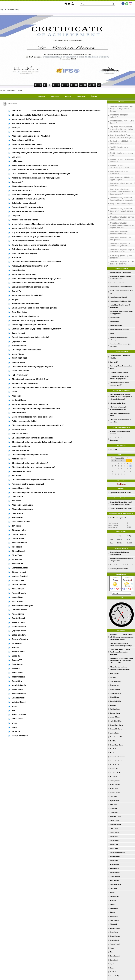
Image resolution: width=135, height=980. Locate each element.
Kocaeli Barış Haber (116, 745)
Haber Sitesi (114, 916)
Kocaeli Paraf (114, 836)
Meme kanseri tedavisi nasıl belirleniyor (119, 339)
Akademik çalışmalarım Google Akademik (120, 433)
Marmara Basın (115, 872)
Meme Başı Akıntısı (116, 326)
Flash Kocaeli (114, 829)
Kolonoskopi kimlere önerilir (119, 569)
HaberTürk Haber (116, 701)
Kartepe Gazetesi (115, 824)
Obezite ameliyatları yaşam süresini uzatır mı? (122, 251)
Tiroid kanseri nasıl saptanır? (119, 372)
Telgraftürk (113, 924)
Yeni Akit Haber (115, 709)
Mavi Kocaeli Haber (116, 773)
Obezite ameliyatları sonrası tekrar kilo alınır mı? (122, 263)
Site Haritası (121, 484)
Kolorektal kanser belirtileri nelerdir (121, 565)
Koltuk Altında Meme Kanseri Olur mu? (121, 292)
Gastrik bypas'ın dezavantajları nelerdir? (120, 166)
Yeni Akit (113, 972)
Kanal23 (112, 892)
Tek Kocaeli (113, 797)
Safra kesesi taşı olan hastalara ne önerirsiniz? (120, 421)
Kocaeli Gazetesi (115, 793)
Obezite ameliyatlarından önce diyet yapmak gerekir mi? (121, 211)
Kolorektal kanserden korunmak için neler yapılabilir (121, 560)
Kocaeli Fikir (114, 769)
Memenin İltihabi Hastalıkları (119, 330)
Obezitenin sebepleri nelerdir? (119, 116)
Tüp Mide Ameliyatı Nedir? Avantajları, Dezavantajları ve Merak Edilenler (121, 129)
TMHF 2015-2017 (115, 693)
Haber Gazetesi (115, 956)
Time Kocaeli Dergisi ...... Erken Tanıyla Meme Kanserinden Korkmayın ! (120, 652)
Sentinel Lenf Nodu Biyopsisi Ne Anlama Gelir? (120, 306)
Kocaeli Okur (114, 844)
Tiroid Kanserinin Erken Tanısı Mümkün (120, 357)
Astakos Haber (114, 868)
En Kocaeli (113, 809)
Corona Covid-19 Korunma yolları (121, 508)
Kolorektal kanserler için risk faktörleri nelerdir (119, 553)
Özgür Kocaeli (114, 685)
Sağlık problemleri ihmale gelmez (120, 493)
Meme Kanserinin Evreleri (118, 297)
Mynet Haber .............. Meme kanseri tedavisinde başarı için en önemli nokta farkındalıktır (121, 661)
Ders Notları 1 (114, 765)
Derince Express (115, 856)
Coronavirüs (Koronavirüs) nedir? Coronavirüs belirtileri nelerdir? (121, 503)
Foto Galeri (81, 96)
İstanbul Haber (115, 896)
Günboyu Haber (115, 781)
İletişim (94, 96)
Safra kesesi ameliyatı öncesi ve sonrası (120, 414)
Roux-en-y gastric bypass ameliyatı (121, 257)
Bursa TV (113, 900)
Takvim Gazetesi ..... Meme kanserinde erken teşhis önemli (120, 668)
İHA (111, 952)
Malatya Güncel (115, 944)
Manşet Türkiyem (115, 976)
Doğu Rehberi (114, 940)
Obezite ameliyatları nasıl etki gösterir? (121, 238)
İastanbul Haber (115, 717)
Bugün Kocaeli (114, 864)
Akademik (113, 705)
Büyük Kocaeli (114, 801)
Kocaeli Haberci (115, 936)
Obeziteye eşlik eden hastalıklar (119, 172)
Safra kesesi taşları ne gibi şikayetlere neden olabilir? (118, 408)
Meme (112, 334)
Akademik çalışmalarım (117, 757)
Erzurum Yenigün (115, 884)
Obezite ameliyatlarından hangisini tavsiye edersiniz (121, 199)
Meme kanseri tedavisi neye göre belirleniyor (120, 345)
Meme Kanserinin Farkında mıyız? (121, 272)
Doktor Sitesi (114, 789)
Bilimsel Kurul (114, 697)
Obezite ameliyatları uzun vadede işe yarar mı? (121, 245)
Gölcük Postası (114, 833)
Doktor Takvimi (115, 785)
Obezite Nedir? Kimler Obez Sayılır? (122, 122)
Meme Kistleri (114, 322)
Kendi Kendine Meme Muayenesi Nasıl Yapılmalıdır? (120, 278)
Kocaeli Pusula (114, 841)
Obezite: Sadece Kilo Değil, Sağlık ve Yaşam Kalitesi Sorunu (122, 109)
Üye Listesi (113, 449)
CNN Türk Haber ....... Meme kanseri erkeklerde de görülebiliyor (121, 644)
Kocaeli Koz (114, 813)
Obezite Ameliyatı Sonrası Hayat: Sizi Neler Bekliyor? (122, 136)
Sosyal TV (113, 677)
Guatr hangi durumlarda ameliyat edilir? (121, 367)
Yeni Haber (113, 888)
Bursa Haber (114, 932)
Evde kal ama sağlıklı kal (118, 518)
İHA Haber (113, 753)
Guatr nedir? (114, 362)
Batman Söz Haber (116, 729)
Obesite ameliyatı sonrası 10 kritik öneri (122, 184)
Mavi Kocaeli (114, 848)
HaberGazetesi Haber (117, 737)
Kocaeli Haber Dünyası (117, 852)
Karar (112, 968)
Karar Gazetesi (115, 673)
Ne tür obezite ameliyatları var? (121, 154)
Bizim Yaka (113, 805)
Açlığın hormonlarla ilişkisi (121, 204)
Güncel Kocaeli (115, 821)
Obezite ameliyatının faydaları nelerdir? (119, 232)
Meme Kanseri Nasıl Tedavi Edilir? (121, 301)
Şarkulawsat (114, 908)
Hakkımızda (55, 96)
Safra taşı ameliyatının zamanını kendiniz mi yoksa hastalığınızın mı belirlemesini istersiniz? (121, 397)
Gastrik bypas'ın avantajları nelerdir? (122, 160)
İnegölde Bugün (115, 928)
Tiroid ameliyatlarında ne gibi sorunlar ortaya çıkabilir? (119, 377)
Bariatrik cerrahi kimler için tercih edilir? (121, 142)
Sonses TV (113, 904)
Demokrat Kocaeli (115, 817)
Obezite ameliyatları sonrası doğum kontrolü (122, 218)
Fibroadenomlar (115, 318)
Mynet (112, 948)
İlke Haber (113, 741)
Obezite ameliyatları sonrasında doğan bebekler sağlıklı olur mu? (122, 225)
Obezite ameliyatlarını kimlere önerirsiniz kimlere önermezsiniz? (121, 192)
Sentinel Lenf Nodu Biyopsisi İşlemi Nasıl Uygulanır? (121, 312)
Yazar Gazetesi (114, 920)
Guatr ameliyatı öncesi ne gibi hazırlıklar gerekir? (119, 384)
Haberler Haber (115, 713)
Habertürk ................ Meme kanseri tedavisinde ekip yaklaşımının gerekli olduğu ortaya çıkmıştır (121, 637)
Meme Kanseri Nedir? (117, 283)
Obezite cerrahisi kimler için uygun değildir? (122, 178)
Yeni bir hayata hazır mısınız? (119, 148)
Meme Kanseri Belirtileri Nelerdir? (121, 287)
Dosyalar (68, 96)
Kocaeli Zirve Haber (116, 725)
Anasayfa (42, 96)
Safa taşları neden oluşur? (118, 403)
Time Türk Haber (115, 681)
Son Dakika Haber (116, 721)
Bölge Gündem (114, 880)
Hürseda (112, 912)
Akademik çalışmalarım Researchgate (117, 439)
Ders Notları (114, 749)
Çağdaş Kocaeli (115, 689)
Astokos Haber (114, 733)
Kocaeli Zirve (114, 860)
